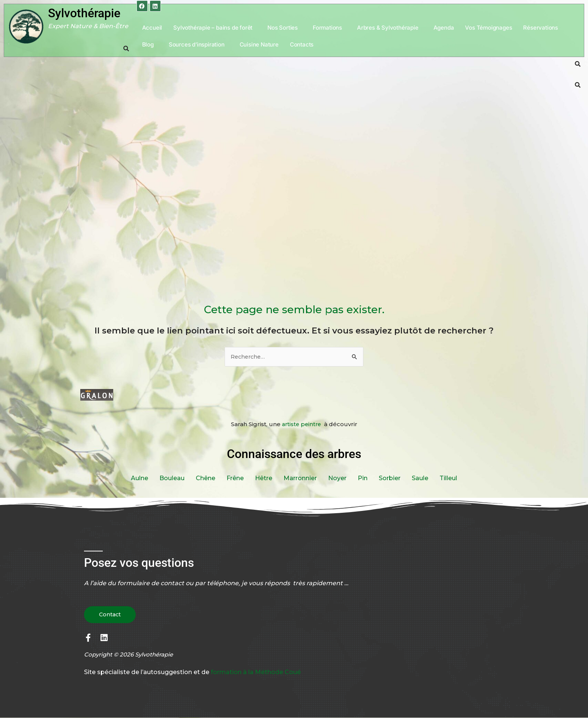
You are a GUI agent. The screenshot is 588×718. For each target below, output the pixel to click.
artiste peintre (302, 424)
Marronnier (300, 478)
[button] (215, 28)
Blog (148, 44)
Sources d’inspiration (197, 44)
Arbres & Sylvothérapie (388, 28)
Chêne (205, 478)
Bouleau (172, 478)
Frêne (235, 478)
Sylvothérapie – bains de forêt (213, 28)
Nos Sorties (283, 28)
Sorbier (390, 478)
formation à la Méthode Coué (256, 672)
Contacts (302, 44)
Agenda (444, 28)
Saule (420, 478)
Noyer (337, 478)
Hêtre (264, 478)
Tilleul (448, 478)
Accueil (152, 28)
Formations (327, 28)
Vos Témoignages (488, 28)
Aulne (139, 478)
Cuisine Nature (259, 44)
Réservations (541, 28)
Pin (363, 478)
